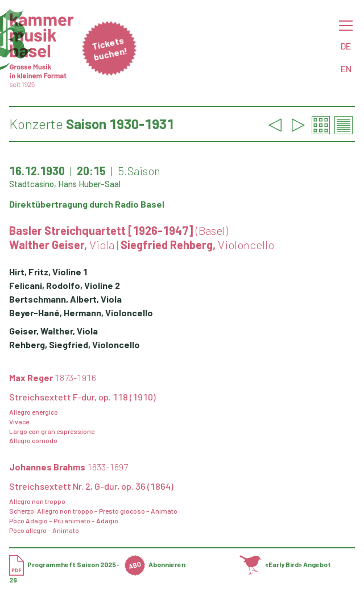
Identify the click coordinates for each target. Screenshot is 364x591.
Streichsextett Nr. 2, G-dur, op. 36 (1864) (91, 486)
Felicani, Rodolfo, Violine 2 (65, 285)
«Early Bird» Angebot (285, 564)
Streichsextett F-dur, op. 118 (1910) (82, 397)
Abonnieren (155, 564)
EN (346, 69)
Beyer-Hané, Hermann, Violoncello (81, 313)
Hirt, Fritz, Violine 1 (48, 272)
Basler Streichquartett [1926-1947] (119, 230)
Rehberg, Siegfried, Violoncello (75, 344)
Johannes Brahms (69, 467)
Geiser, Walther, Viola (53, 331)
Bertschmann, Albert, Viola (65, 299)
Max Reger (53, 377)
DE (346, 46)
